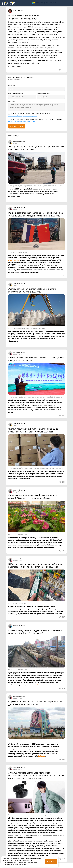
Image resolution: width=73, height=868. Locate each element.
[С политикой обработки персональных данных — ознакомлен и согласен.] (9, 120)
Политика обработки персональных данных (22, 122)
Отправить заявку (17, 126)
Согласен (51, 861)
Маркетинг (16, 698)
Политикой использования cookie (15, 864)
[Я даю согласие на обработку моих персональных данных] (9, 114)
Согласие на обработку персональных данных (23, 116)
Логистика (16, 627)
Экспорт (16, 143)
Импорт (15, 209)
